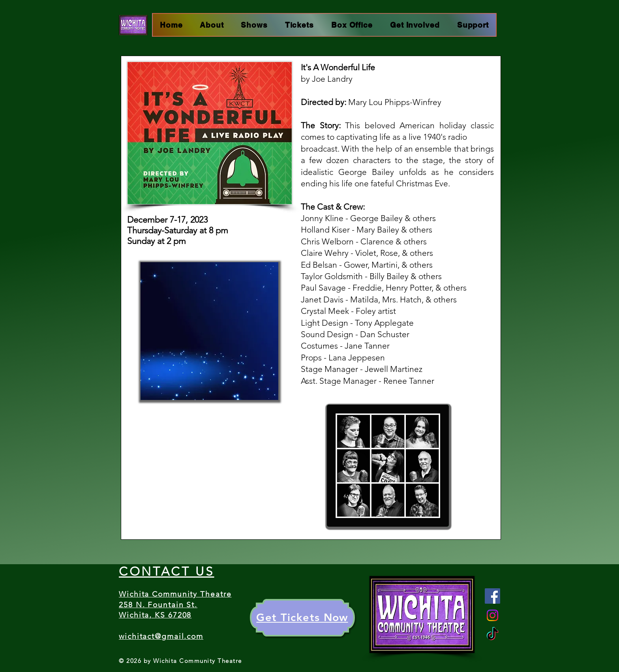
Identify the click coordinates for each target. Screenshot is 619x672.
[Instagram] (492, 615)
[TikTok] (492, 635)
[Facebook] (492, 596)
